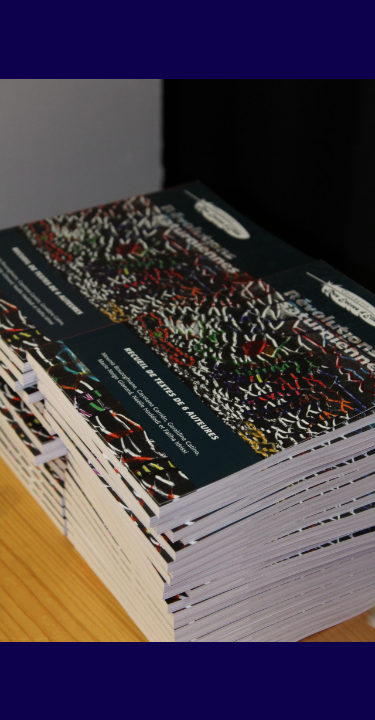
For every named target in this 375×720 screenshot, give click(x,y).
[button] (53, 617)
